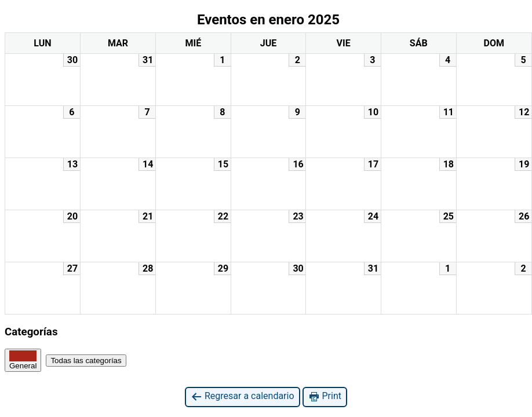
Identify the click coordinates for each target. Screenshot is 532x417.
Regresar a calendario (243, 396)
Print (325, 396)
